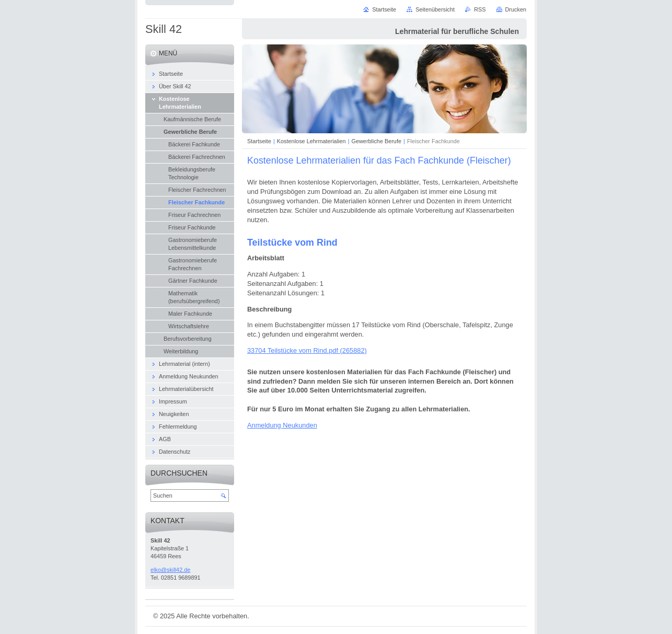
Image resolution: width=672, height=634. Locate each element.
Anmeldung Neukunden (282, 425)
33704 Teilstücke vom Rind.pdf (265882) (307, 350)
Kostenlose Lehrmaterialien (311, 141)
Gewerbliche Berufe (376, 141)
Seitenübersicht (435, 9)
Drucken (516, 9)
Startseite (259, 141)
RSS (480, 9)
